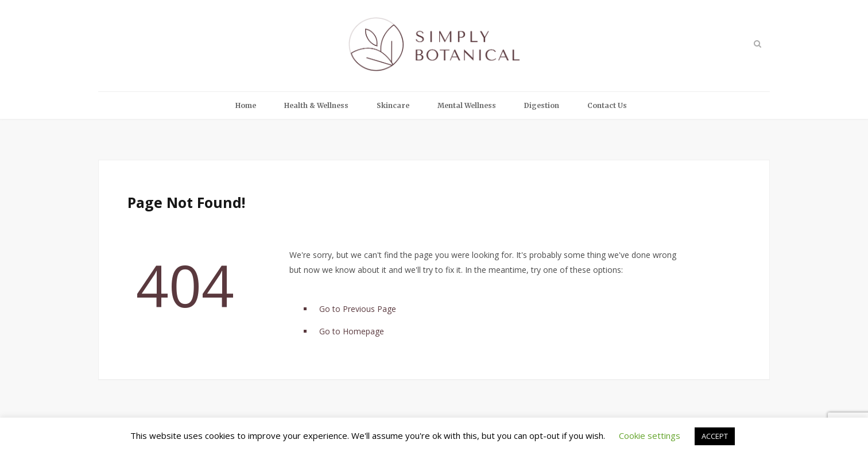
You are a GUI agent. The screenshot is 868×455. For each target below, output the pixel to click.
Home (246, 105)
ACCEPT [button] (715, 436)
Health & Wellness (316, 105)
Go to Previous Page (358, 309)
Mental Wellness (467, 105)
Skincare (393, 105)
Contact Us (607, 105)
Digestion (542, 105)
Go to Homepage (352, 331)
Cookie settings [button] (650, 435)
